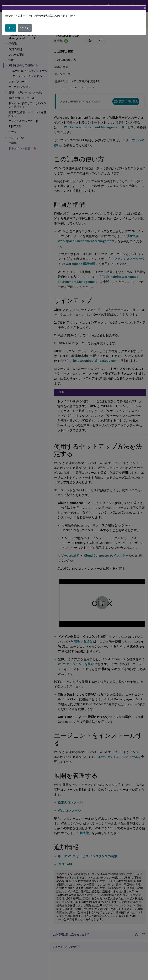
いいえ (25, 28)
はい (11, 28)
